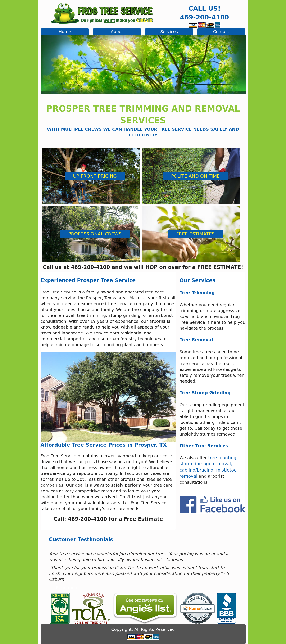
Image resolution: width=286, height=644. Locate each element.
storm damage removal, (206, 464)
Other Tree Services (204, 446)
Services (169, 32)
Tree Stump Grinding (205, 393)
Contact (221, 32)
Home (65, 32)
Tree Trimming (197, 293)
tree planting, (223, 458)
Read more (67, 588)
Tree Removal (196, 340)
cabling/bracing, (197, 470)
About (117, 32)
